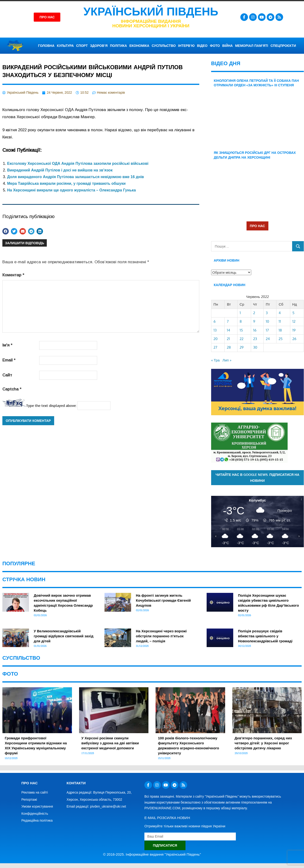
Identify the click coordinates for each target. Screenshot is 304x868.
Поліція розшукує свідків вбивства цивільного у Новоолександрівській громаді (265, 636)
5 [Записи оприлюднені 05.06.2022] (293, 313)
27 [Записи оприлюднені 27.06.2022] (215, 347)
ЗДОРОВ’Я (99, 46)
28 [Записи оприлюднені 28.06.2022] (229, 347)
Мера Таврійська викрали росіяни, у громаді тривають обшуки (66, 183)
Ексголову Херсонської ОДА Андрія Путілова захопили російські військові (78, 163)
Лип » (227, 360)
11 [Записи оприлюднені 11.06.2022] (280, 321)
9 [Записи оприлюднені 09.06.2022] (254, 321)
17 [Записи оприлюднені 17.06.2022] (267, 330)
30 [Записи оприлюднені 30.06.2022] (255, 347)
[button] (6, 231)
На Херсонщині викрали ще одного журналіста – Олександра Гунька (71, 190)
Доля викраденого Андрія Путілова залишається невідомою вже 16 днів (76, 177)
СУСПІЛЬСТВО (164, 46)
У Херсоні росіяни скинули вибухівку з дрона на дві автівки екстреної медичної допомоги (110, 743)
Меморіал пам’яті (252, 46)
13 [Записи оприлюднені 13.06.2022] (215, 330)
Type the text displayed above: (51, 406)
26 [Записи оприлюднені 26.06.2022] (294, 339)
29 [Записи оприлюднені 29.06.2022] (242, 347)
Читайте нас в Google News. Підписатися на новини (257, 478)
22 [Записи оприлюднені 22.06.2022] (242, 339)
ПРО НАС (257, 226)
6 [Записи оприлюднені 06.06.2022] (215, 321)
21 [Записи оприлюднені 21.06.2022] (228, 339)
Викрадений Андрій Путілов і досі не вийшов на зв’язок (60, 170)
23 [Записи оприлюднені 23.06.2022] (255, 339)
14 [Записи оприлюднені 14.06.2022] (228, 330)
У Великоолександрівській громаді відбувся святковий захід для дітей (64, 636)
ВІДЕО (202, 46)
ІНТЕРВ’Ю (186, 46)
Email (9, 360)
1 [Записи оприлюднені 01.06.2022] (240, 313)
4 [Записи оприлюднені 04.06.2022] (280, 313)
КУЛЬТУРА (65, 46)
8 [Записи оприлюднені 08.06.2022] (241, 321)
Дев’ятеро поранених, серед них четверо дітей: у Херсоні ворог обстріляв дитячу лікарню (263, 743)
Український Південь (151, 12)
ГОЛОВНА (46, 46)
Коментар (13, 275)
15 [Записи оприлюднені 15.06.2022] (241, 330)
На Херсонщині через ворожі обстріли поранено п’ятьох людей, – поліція (161, 636)
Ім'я (7, 345)
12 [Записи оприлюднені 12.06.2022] (294, 321)
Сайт (7, 375)
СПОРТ (82, 46)
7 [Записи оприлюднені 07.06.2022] (228, 321)
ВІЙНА (228, 46)
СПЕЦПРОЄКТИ (283, 46)
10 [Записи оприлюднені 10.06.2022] (267, 321)
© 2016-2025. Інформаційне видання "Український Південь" (152, 854)
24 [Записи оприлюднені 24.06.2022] (268, 339)
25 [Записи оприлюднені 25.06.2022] (281, 339)
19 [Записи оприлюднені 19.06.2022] (294, 330)
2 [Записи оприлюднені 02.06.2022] (254, 313)
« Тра (215, 360)
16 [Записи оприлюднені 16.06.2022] (255, 330)
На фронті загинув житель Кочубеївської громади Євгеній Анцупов (163, 600)
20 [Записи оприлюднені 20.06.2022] (216, 339)
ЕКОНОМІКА (139, 46)
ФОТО (215, 46)
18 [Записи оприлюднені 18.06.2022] (280, 330)
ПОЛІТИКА (119, 46)
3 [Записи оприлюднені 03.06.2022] (267, 313)
